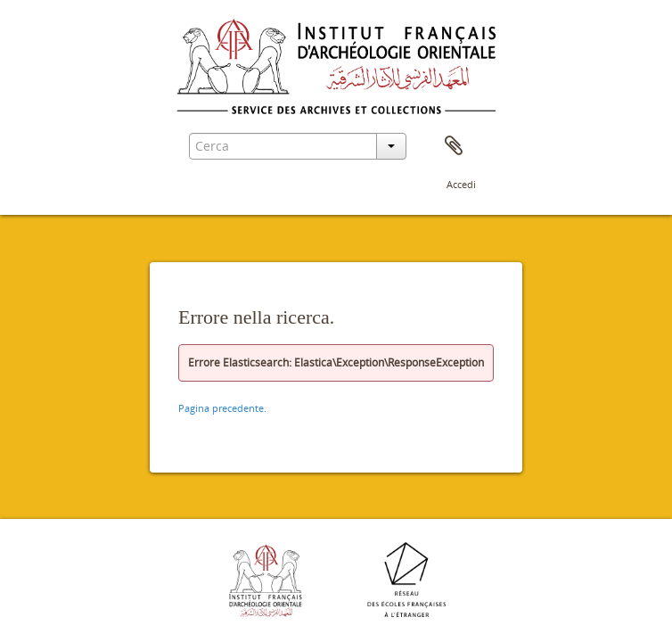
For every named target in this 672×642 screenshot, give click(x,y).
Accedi (461, 184)
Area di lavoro (454, 146)
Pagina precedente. (222, 408)
